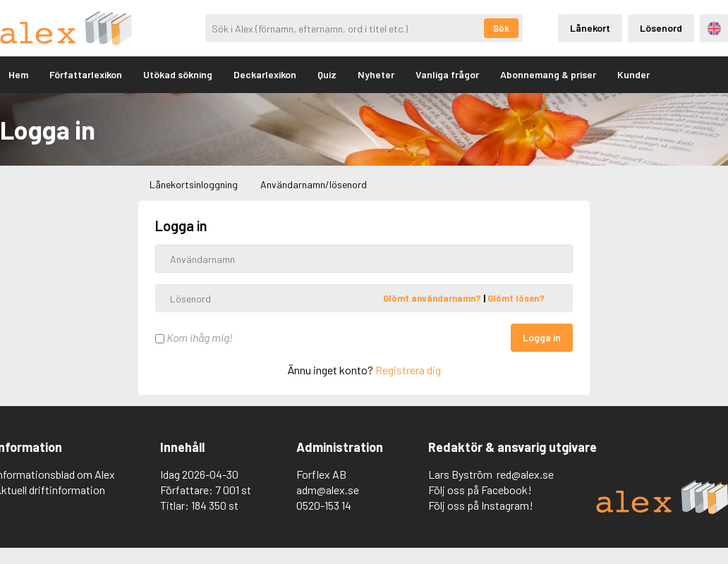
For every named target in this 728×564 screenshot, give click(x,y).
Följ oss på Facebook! (480, 490)
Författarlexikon (86, 74)
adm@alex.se (328, 490)
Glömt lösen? (516, 298)
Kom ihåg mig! (194, 337)
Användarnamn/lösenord (314, 184)
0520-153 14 (324, 505)
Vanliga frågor (447, 74)
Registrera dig (408, 370)
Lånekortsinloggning (194, 184)
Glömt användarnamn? (433, 298)
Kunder (633, 74)
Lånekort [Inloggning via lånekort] (590, 28)
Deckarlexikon (265, 74)
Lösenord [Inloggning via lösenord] (661, 28)
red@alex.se (525, 474)
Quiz (327, 74)
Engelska (714, 29)
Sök (501, 28)
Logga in (542, 337)
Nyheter (376, 74)
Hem (18, 74)
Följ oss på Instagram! (481, 505)
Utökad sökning (178, 74)
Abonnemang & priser (548, 74)
